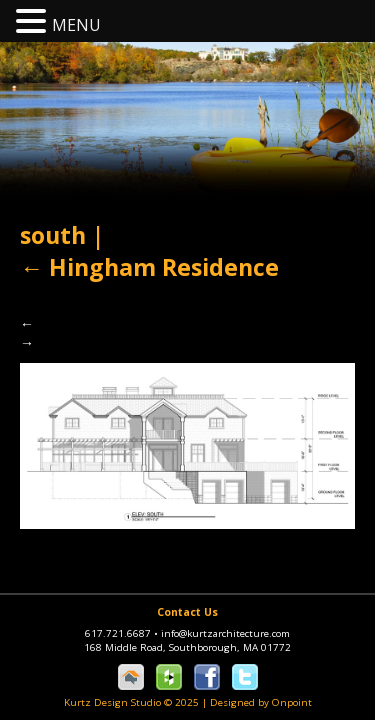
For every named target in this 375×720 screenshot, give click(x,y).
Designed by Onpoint (261, 702)
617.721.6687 (123, 633)
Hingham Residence (149, 267)
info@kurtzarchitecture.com (225, 633)
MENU (76, 25)
